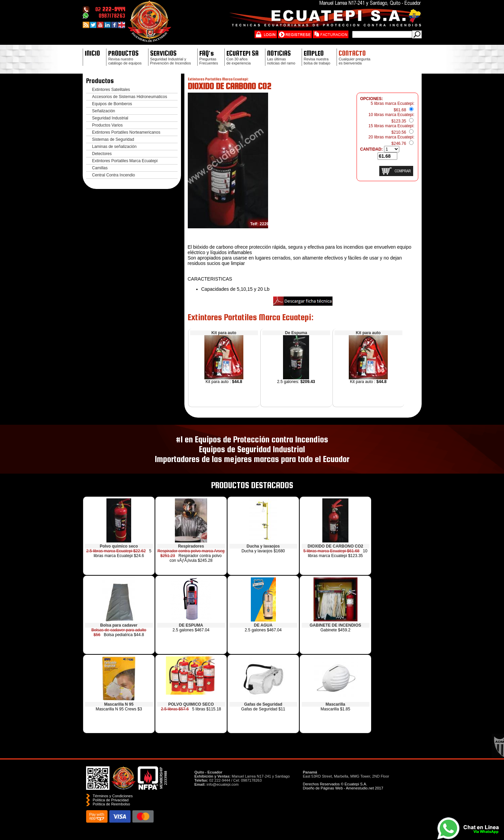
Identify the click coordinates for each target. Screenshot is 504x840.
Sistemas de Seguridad (113, 139)
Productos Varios (108, 125)
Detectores (102, 154)
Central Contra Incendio (114, 175)
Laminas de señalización (114, 147)
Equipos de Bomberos (112, 104)
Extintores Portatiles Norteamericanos (126, 132)
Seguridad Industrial (110, 118)
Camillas (100, 168)
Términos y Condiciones (113, 796)
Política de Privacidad (111, 800)
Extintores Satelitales (111, 90)
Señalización (104, 111)
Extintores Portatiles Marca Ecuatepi (125, 161)
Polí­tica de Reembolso (112, 804)
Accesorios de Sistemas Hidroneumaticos (130, 97)
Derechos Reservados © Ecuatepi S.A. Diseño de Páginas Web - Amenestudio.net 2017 (343, 786)
